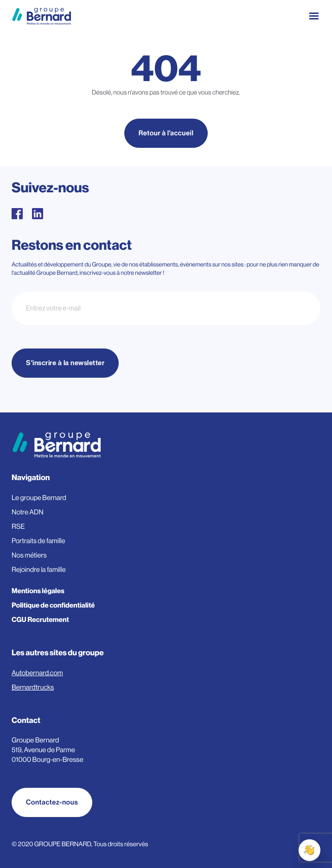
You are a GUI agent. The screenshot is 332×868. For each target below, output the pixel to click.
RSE (18, 527)
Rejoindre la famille (39, 570)
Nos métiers (29, 555)
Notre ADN (28, 512)
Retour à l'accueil (166, 133)
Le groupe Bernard (39, 498)
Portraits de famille (38, 541)
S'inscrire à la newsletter (65, 363)
